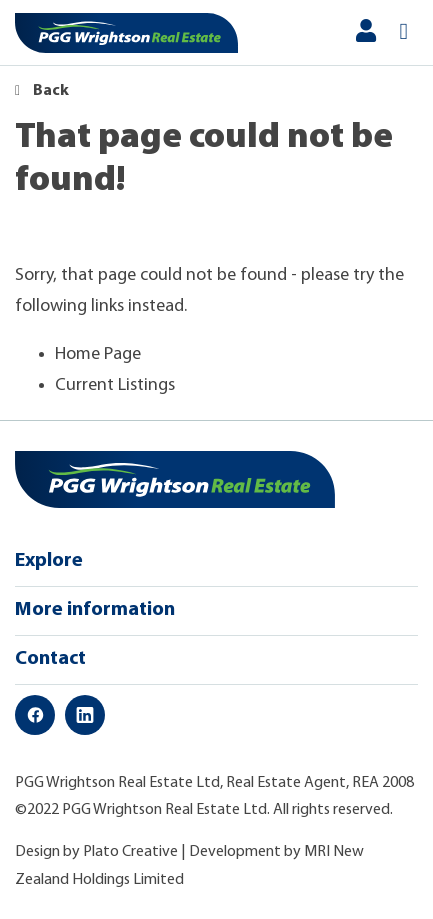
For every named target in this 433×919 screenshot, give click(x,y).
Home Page (98, 354)
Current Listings (115, 385)
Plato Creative (130, 852)
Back (42, 91)
